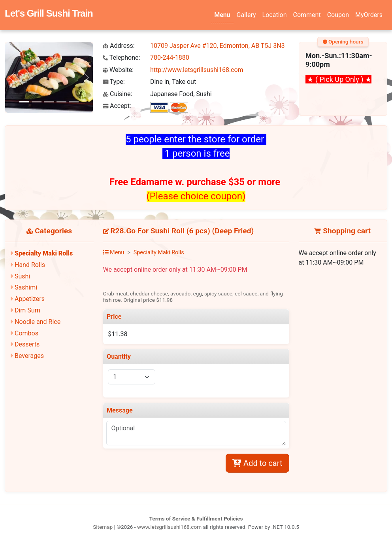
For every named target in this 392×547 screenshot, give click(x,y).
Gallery (246, 15)
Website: (118, 70)
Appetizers (30, 299)
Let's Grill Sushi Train (49, 13)
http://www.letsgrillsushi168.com (197, 70)
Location (275, 15)
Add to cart (257, 463)
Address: (119, 46)
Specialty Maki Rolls (44, 253)
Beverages (29, 356)
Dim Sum (27, 310)
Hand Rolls (30, 265)
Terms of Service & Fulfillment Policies (196, 519)
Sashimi (26, 287)
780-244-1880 (170, 58)
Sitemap (103, 527)
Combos (26, 333)
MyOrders (369, 15)
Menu (222, 15)
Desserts (27, 344)
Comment (307, 15)
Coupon (338, 15)
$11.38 (118, 334)
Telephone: (121, 58)
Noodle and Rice (38, 322)
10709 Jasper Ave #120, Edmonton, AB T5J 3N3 (218, 46)
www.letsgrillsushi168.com (169, 527)
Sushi (22, 276)
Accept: (117, 106)
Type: (114, 82)
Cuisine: (117, 94)
